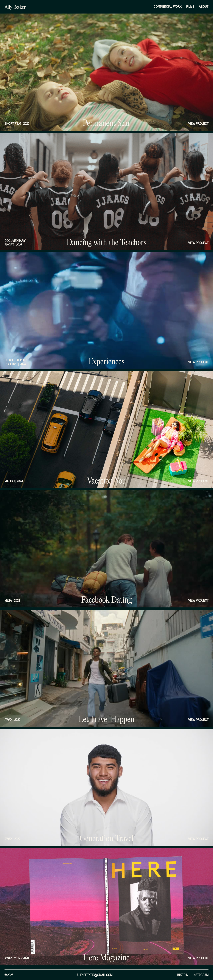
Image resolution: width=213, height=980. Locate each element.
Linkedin (182, 975)
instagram (201, 975)
